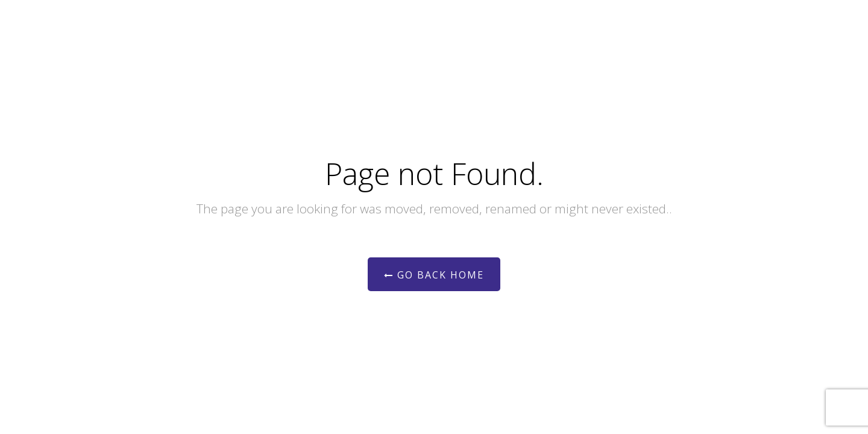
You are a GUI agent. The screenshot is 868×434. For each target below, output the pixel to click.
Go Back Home (434, 275)
